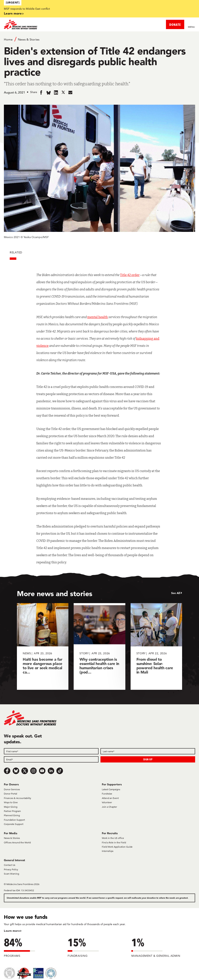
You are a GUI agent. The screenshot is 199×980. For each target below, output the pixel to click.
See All (176, 593)
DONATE (175, 25)
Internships (108, 851)
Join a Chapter (109, 807)
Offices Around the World (17, 842)
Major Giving (11, 807)
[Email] (51, 759)
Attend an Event (110, 798)
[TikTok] (60, 771)
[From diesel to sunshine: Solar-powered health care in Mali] (156, 646)
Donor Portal (10, 794)
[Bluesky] (16, 771)
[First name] (51, 751)
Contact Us (10, 865)
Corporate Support (14, 824)
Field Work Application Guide (117, 847)
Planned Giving (12, 815)
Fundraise (107, 794)
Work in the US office (113, 838)
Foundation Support (14, 820)
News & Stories (29, 39)
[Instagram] (33, 771)
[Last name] (148, 751)
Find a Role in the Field (114, 842)
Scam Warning (11, 874)
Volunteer (107, 802)
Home (8, 39)
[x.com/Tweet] (25, 771)
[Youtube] (42, 771)
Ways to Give (11, 802)
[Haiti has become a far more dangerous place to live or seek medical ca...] (43, 646)
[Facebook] (7, 771)
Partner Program (12, 811)
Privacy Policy (11, 869)
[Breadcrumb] (99, 39)
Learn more (13, 13)
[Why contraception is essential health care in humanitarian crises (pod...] (99, 646)
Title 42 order (130, 275)
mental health (98, 317)
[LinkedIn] (51, 771)
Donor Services (12, 789)
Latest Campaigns (111, 789)
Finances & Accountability (17, 798)
